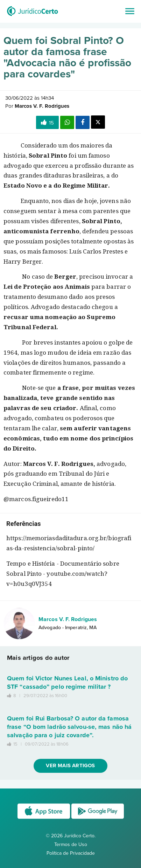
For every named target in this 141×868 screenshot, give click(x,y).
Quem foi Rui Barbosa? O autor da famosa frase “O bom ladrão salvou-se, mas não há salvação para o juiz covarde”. (69, 727)
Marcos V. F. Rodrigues (68, 619)
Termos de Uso (71, 844)
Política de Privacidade (71, 853)
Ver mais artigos (70, 765)
